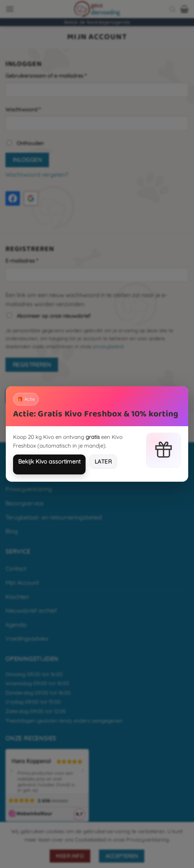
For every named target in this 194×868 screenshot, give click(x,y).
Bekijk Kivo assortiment (49, 461)
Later (103, 461)
